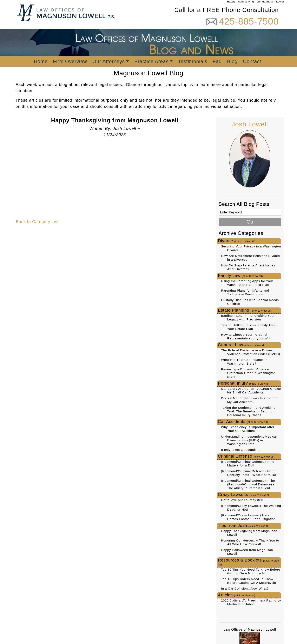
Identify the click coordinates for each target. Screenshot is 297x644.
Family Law (240, 275)
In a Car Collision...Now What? (245, 588)
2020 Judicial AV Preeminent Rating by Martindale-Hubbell (251, 602)
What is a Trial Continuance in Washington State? (244, 362)
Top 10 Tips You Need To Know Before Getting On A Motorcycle (251, 571)
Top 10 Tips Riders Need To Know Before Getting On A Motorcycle (249, 581)
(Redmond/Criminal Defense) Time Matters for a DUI (248, 463)
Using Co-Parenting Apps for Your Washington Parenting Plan (247, 283)
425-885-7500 (249, 21)
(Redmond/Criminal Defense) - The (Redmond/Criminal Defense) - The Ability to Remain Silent (248, 484)
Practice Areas (151, 61)
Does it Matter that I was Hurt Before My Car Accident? (249, 400)
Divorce (237, 241)
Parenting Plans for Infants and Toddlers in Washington (245, 292)
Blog (232, 61)
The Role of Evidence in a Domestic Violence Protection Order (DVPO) (251, 352)
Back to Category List (37, 222)
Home (41, 61)
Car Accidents (243, 421)
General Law (242, 345)
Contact (252, 61)
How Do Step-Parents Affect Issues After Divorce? (248, 267)
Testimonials (193, 61)
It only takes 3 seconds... (240, 450)
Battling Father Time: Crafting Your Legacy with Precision (248, 317)
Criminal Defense (246, 456)
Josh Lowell (250, 124)
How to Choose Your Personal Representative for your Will (246, 336)
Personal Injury (244, 383)
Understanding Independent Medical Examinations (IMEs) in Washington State (249, 440)
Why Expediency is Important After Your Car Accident (248, 429)
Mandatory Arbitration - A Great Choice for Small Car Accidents (251, 390)
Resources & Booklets (249, 562)
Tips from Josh (244, 525)
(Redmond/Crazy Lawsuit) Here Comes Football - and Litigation (248, 517)
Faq (217, 61)
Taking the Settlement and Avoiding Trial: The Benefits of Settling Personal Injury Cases (248, 411)
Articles (237, 595)
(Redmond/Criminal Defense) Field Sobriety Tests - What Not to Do (249, 473)
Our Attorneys (109, 61)
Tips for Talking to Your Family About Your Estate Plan (249, 327)
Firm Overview (70, 61)
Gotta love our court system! (243, 500)
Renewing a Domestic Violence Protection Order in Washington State (248, 373)
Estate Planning (245, 310)
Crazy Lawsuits (244, 494)
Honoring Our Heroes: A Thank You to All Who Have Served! (250, 542)
